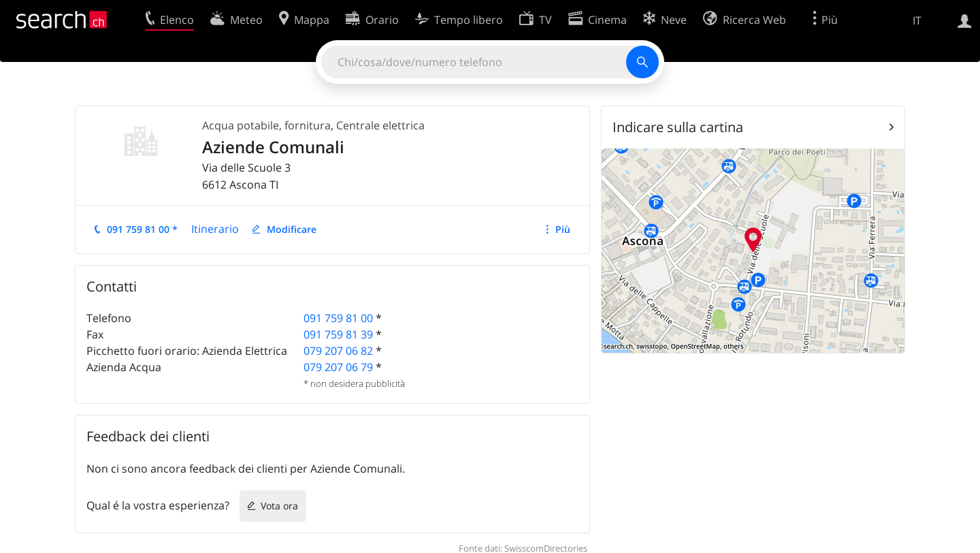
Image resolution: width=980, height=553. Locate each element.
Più (563, 229)
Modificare (292, 229)
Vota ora (279, 506)
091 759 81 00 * (142, 229)
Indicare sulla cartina (678, 127)
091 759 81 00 (338, 318)
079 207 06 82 (338, 351)
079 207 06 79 (338, 367)
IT (917, 20)
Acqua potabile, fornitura (266, 125)
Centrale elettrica (380, 125)
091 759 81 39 (338, 334)
